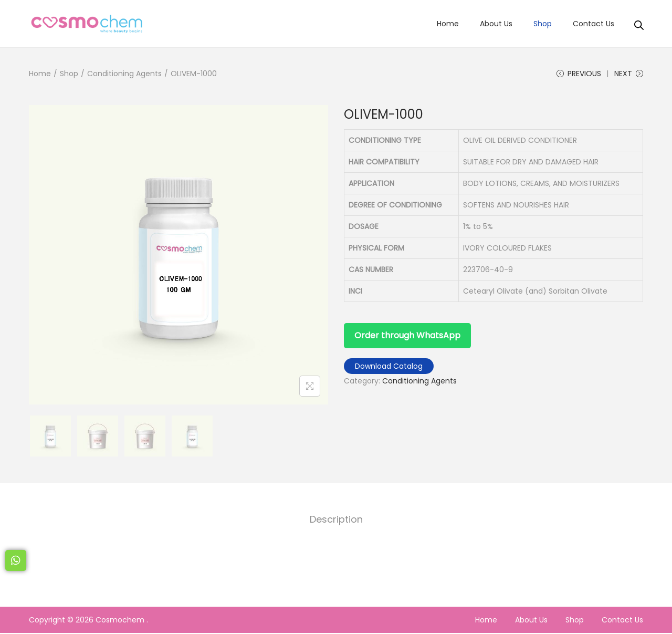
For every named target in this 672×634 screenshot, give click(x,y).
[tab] (336, 521)
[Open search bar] (639, 23)
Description (336, 521)
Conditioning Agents (124, 74)
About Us (531, 621)
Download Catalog (389, 368)
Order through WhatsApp (407, 337)
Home (40, 74)
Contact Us (622, 621)
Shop (69, 74)
